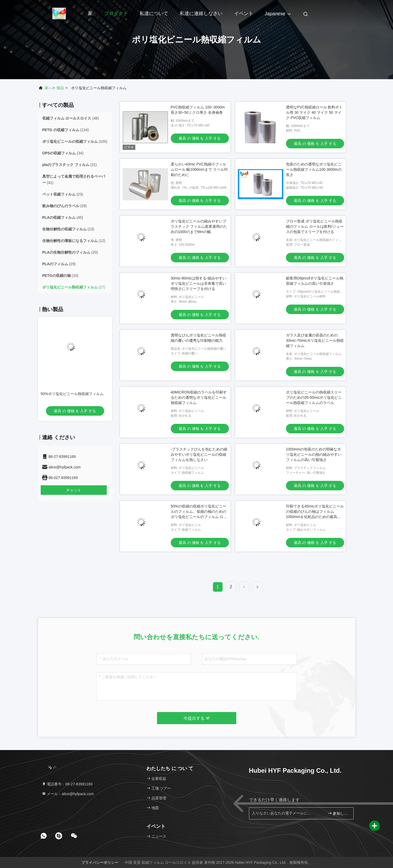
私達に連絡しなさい (201, 13)
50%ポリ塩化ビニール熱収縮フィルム (72, 394)
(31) (70, 165)
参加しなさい (338, 813)
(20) (70, 252)
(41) (74, 179)
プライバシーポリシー (100, 862)
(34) (63, 153)
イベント (244, 13)
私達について (154, 13)
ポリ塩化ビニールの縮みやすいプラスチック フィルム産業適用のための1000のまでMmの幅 (199, 226)
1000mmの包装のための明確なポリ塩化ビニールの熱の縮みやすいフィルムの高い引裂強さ (314, 454)
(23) (63, 194)
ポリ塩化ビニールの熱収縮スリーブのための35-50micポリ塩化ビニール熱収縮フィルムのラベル (314, 397)
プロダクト (116, 13)
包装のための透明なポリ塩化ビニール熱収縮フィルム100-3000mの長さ (314, 169)
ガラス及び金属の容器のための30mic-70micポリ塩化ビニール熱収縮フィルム (315, 340)
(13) (68, 229)
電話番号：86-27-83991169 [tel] (67, 784)
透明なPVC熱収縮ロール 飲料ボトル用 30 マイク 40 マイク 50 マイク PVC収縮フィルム (314, 112)
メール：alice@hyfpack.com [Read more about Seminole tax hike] (68, 794)
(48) (71, 118)
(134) (66, 130)
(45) (63, 217)
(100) (75, 141)
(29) (65, 206)
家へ (48, 88)
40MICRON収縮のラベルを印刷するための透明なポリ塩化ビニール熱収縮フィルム (199, 397)
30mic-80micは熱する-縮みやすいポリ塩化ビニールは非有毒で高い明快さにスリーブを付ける (198, 283)
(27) (74, 287)
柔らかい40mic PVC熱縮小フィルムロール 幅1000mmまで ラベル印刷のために (199, 169)
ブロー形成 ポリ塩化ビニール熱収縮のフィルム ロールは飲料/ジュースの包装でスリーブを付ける (315, 226)
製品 (60, 88)
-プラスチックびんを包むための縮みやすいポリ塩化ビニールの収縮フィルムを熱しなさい (199, 454)
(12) (74, 241)
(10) (60, 276)
